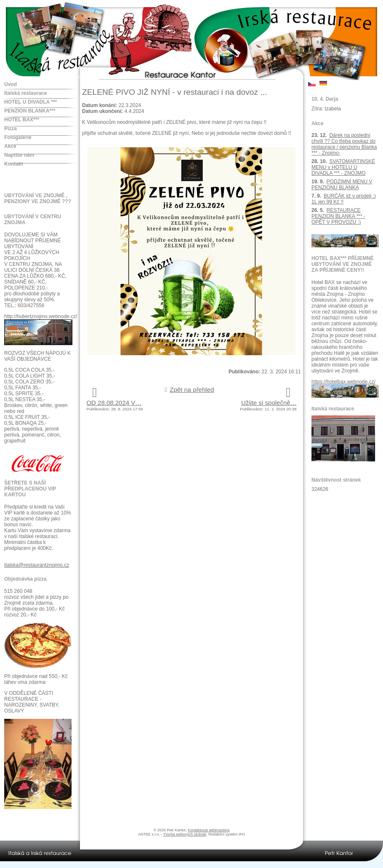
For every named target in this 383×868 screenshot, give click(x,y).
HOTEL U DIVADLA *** (31, 102)
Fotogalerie (18, 137)
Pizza (11, 129)
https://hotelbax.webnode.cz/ (343, 382)
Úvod (11, 84)
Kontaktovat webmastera (209, 830)
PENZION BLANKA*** (30, 111)
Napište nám (19, 155)
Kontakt (14, 164)
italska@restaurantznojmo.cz (37, 565)
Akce (10, 146)
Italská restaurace (25, 93)
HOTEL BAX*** (22, 120)
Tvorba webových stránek (185, 834)
